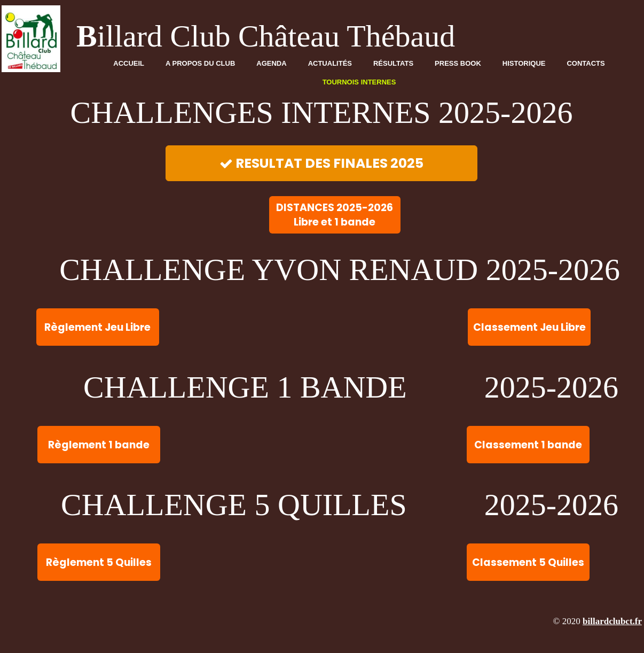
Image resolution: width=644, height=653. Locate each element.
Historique (524, 63)
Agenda (271, 63)
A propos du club (200, 63)
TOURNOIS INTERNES (359, 82)
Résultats (393, 63)
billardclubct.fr (612, 621)
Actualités (330, 63)
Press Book (458, 63)
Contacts (586, 63)
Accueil (129, 63)
